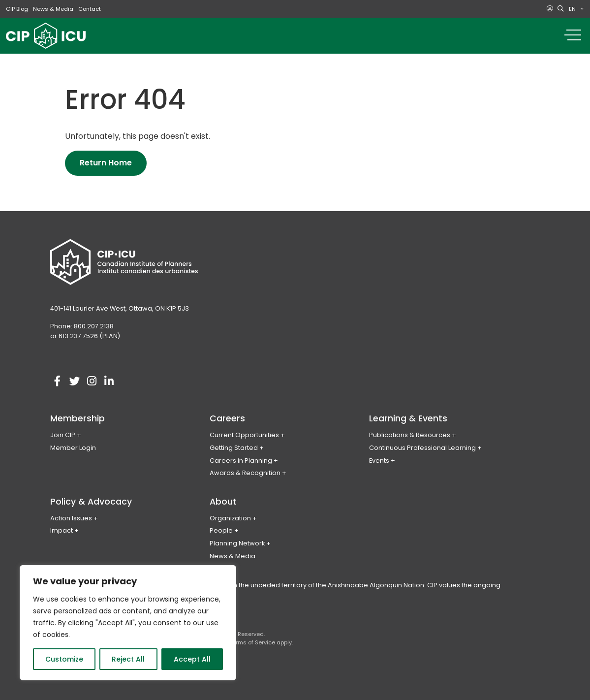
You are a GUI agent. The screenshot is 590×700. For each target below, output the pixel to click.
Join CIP (63, 435)
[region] (128, 623)
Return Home (106, 163)
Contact (90, 9)
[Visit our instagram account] (92, 382)
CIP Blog (17, 9)
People (221, 530)
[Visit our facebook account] (58, 382)
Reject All (128, 659)
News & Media (53, 9)
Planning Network (237, 543)
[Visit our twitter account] (75, 382)
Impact (62, 530)
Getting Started (234, 448)
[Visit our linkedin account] (109, 382)
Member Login (73, 448)
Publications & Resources (410, 435)
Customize (64, 659)
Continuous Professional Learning (422, 448)
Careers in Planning (241, 461)
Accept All (192, 659)
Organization (230, 518)
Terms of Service (252, 642)
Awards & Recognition (245, 473)
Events (379, 461)
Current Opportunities (244, 435)
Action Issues (71, 518)
